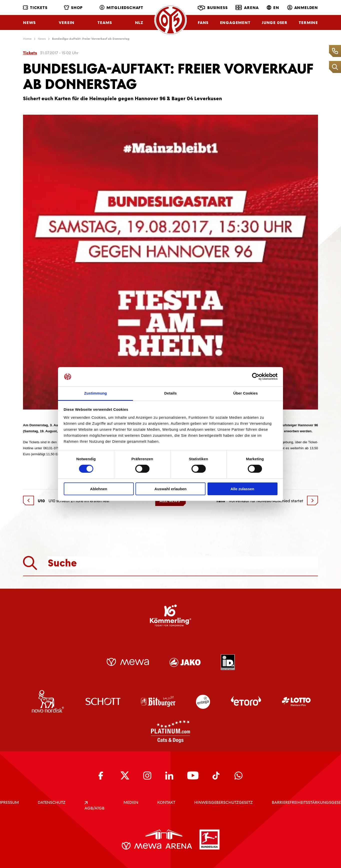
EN (273, 8)
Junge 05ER (275, 23)
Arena (247, 7)
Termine (308, 23)
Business (213, 8)
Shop (73, 8)
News (29, 23)
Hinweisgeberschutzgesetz (223, 802)
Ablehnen (98, 489)
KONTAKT (166, 802)
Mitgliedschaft (121, 8)
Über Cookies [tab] (245, 393)
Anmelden (303, 8)
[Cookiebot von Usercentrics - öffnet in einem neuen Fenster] (256, 377)
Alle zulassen (242, 489)
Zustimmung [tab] (96, 393)
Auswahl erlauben (170, 489)
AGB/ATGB (94, 806)
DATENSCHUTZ (52, 802)
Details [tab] (170, 393)
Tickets (35, 8)
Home (27, 39)
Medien (131, 802)
